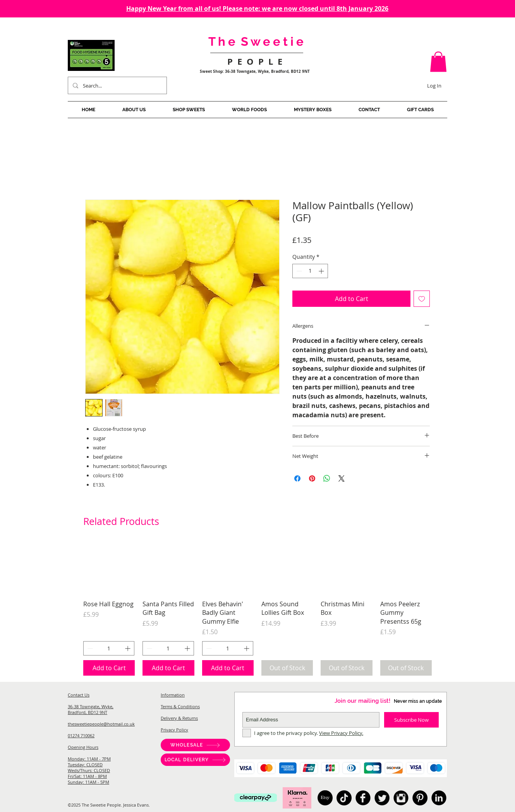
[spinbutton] (310, 271)
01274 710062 (81, 735)
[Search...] (117, 85)
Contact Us (79, 695)
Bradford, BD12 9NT (88, 712)
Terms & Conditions (180, 706)
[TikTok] (344, 798)
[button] (438, 62)
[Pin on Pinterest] (312, 478)
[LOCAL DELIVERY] (195, 760)
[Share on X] (342, 478)
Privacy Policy (174, 730)
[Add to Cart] (109, 668)
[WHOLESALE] (195, 745)
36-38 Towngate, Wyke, (91, 706)
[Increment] (322, 271)
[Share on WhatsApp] (327, 478)
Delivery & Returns (179, 718)
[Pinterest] (420, 798)
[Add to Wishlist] (422, 299)
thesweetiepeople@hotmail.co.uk (101, 724)
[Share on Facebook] (297, 478)
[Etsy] (325, 798)
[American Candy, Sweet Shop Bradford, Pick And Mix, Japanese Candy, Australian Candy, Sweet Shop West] (363, 798)
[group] (257, 609)
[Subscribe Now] (411, 720)
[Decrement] (298, 271)
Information (173, 695)
